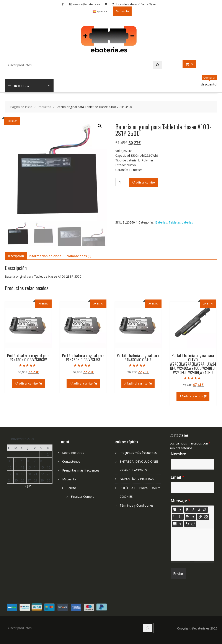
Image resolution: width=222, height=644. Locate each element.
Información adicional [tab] (46, 256)
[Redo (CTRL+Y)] (193, 524)
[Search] (157, 65)
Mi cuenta (122, 11)
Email (178, 477)
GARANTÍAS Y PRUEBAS (137, 479)
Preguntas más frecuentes (81, 470)
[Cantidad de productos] (122, 182)
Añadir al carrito (143, 182)
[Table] (177, 524)
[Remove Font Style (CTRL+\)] (205, 510)
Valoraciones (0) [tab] (79, 256)
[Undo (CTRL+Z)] (187, 524)
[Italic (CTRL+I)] (193, 510)
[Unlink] (206, 517)
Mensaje (180, 501)
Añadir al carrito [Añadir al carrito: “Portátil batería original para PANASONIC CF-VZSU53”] (81, 383)
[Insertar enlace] (200, 517)
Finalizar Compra (83, 497)
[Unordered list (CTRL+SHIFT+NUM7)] (175, 517)
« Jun (28, 486)
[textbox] (192, 544)
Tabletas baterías (181, 222)
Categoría (19, 86)
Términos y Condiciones (137, 505)
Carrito (71, 488)
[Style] (177, 510)
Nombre (178, 454)
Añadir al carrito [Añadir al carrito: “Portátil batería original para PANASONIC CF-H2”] (136, 383)
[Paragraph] (190, 517)
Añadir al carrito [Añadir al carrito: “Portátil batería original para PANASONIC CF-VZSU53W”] (26, 383)
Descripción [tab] (15, 256)
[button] (100, 126)
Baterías (161, 222)
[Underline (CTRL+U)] (199, 510)
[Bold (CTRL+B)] (187, 510)
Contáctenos (71, 461)
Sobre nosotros (73, 453)
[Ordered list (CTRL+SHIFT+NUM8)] (181, 517)
